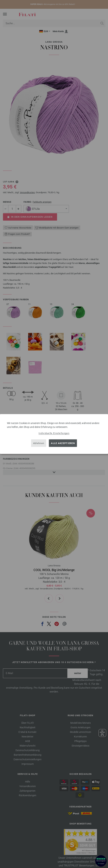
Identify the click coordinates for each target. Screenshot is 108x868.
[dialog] (54, 434)
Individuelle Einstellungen (54, 433)
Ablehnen (39, 443)
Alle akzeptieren (63, 443)
